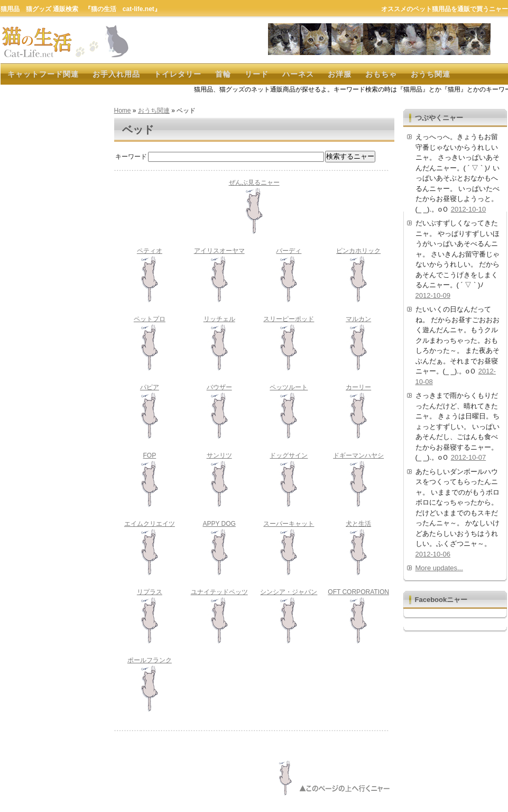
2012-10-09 (433, 295)
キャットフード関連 (43, 74)
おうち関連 (431, 74)
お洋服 (340, 74)
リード (257, 74)
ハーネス (298, 74)
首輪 (223, 74)
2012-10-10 (469, 209)
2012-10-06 (433, 554)
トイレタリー (178, 74)
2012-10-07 (469, 457)
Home (123, 111)
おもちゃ (381, 74)
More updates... (439, 568)
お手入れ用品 (116, 74)
